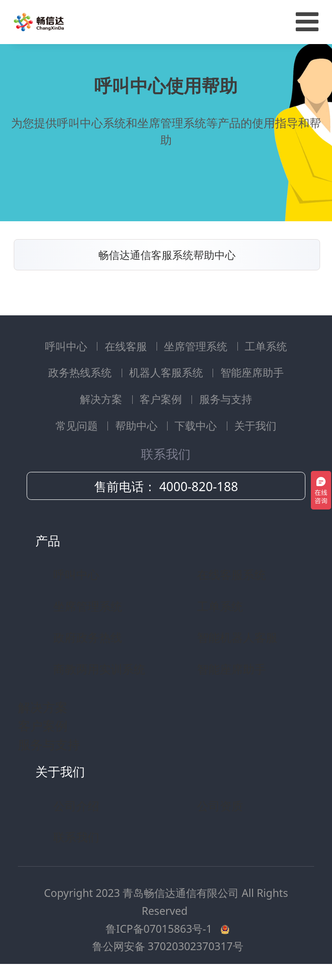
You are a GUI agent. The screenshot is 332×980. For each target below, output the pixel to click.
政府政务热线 (88, 637)
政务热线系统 (81, 372)
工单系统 (266, 346)
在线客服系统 (231, 574)
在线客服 (127, 346)
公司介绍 (76, 806)
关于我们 (255, 426)
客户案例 (162, 399)
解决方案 (102, 399)
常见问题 (78, 426)
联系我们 (76, 837)
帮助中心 (138, 426)
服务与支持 (226, 399)
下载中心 (197, 426)
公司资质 (220, 806)
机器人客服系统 (167, 372)
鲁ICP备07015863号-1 (160, 929)
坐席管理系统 (197, 346)
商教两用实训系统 (99, 669)
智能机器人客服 (237, 637)
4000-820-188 (199, 486)
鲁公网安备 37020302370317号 (168, 946)
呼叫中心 (68, 346)
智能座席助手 (252, 372)
